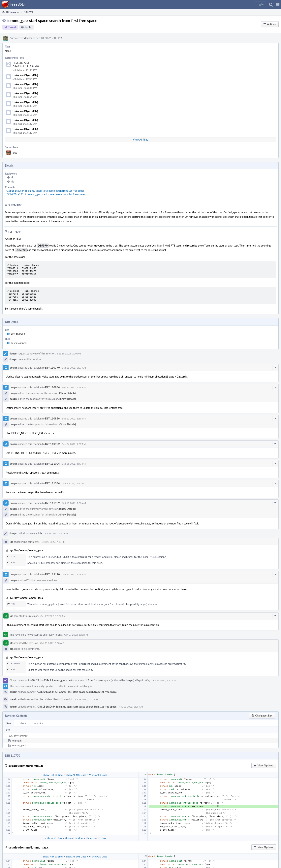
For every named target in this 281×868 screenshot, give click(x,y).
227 (11, 556)
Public (28, 27)
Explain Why (143, 680)
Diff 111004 (52, 464)
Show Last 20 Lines (96, 838)
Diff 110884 (52, 387)
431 (11, 669)
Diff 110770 (52, 368)
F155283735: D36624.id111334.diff (26, 65)
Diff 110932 (52, 444)
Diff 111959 (52, 503)
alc (12, 177)
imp (15, 153)
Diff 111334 (52, 483)
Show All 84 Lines (74, 838)
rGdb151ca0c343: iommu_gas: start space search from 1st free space (45, 191)
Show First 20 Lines (53, 775)
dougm (28, 38)
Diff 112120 (52, 574)
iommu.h (17, 741)
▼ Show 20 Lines (98, 775)
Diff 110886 (52, 418)
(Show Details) (67, 393)
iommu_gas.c (19, 745)
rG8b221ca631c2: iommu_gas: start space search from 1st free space (45, 194)
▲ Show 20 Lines (53, 838)
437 (11, 562)
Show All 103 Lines (76, 775)
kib (13, 182)
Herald (13, 699)
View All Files (140, 140)
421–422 (14, 663)
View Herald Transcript (59, 699)
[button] (278, 4)
